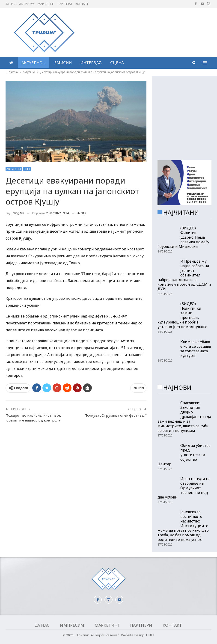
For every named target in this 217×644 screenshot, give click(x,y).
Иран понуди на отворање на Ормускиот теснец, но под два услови (184, 488)
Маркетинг (46, 4)
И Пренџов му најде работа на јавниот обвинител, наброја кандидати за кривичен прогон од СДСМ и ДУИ (184, 275)
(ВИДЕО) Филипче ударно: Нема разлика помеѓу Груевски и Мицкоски (183, 237)
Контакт (82, 4)
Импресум (27, 4)
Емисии (63, 63)
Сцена (117, 63)
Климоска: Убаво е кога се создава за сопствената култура (196, 349)
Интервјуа (91, 63)
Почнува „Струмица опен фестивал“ (115, 415)
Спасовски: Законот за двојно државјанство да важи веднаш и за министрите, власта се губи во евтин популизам (184, 417)
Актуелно (32, 63)
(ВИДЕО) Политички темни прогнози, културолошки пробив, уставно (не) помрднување (182, 315)
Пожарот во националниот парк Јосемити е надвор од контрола (33, 418)
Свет (27, 169)
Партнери (65, 4)
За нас (10, 4)
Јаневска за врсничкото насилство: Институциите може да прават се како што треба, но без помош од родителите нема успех (183, 526)
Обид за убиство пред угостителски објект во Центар (184, 455)
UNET (150, 635)
